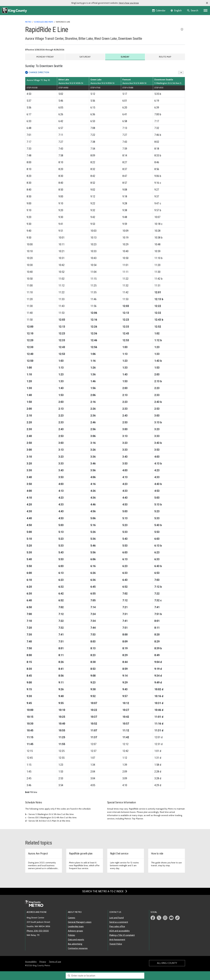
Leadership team (76, 926)
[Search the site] (193, 11)
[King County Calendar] (159, 11)
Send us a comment (119, 922)
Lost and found (116, 918)
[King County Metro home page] (36, 904)
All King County (167, 963)
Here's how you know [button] (129, 3)
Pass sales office (117, 926)
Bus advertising (75, 944)
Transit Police (116, 944)
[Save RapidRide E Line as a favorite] (182, 29)
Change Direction (39, 72)
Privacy (43, 962)
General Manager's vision (80, 922)
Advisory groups (75, 931)
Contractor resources (78, 948)
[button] (207, 3)
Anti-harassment (117, 939)
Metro (28, 22)
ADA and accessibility (119, 931)
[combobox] (105, 976)
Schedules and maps (44, 22)
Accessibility (31, 962)
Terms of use (55, 962)
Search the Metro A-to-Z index (105, 891)
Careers (72, 918)
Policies (71, 935)
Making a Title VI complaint (122, 935)
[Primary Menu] (206, 11)
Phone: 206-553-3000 (38, 931)
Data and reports (76, 939)
